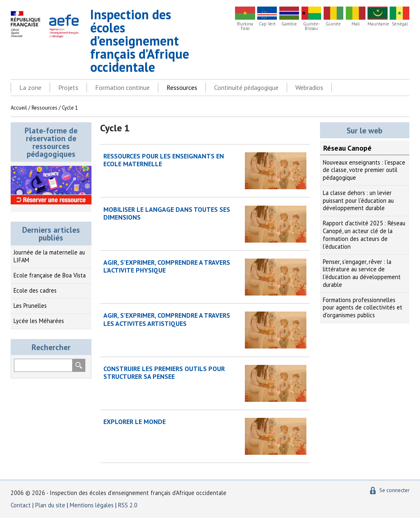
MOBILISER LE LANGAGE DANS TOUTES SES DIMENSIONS (167, 213)
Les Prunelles (30, 306)
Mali (356, 24)
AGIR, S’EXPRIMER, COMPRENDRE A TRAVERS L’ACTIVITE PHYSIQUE (167, 266)
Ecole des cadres (35, 290)
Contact (21, 505)
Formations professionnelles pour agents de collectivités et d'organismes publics (363, 307)
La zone (30, 87)
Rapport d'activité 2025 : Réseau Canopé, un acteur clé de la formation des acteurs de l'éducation (364, 235)
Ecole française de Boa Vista (50, 275)
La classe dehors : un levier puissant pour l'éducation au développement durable (358, 200)
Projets (68, 87)
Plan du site (51, 505)
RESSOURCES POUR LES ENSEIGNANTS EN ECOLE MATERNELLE (164, 160)
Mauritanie (377, 24)
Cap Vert (267, 24)
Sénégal (400, 24)
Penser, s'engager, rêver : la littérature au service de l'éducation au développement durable (362, 273)
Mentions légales (92, 505)
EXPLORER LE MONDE (135, 422)
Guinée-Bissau (312, 26)
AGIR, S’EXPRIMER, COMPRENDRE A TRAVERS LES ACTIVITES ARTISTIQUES (167, 319)
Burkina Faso (245, 26)
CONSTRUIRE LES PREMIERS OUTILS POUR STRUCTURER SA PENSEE (164, 372)
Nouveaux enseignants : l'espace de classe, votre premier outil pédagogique (364, 170)
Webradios (309, 87)
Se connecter (394, 490)
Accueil (19, 108)
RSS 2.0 (128, 505)
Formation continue (122, 87)
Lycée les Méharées (39, 321)
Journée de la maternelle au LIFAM (49, 256)
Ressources (182, 87)
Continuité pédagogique (246, 87)
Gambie (289, 24)
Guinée (333, 24)
